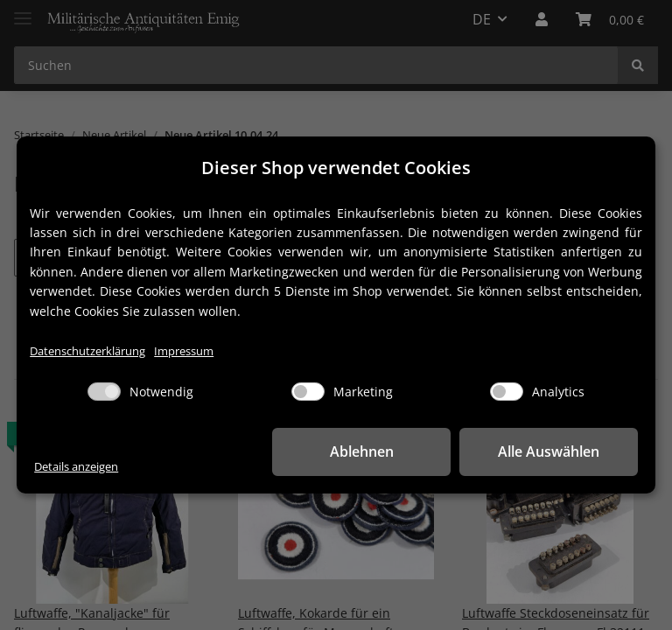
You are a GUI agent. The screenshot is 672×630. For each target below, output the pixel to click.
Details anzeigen (76, 467)
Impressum (184, 351)
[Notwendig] (104, 392)
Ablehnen (366, 451)
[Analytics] (507, 392)
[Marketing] (308, 392)
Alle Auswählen (550, 451)
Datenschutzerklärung (87, 351)
